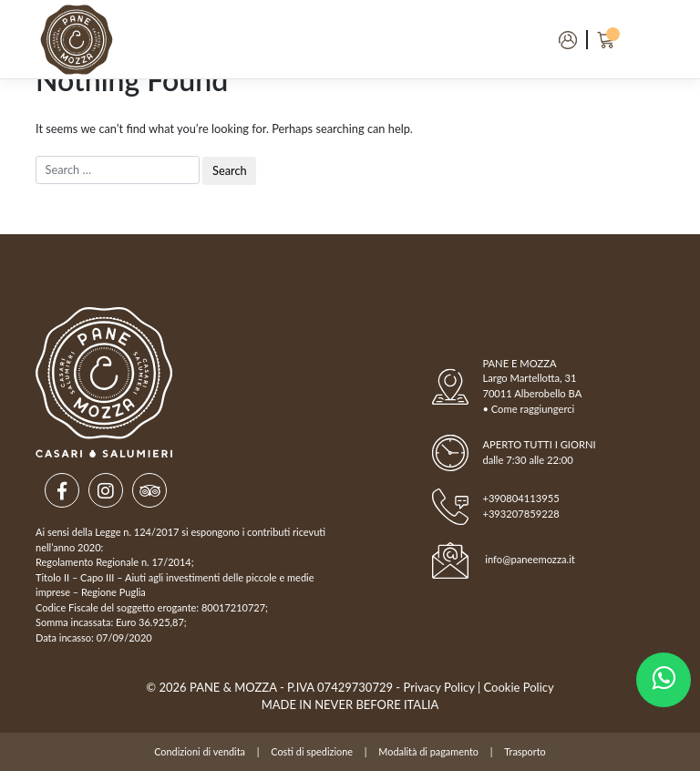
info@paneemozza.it (530, 559)
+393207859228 (520, 514)
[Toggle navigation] (640, 40)
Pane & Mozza (233, 687)
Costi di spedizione (312, 751)
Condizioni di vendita (200, 751)
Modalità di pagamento (428, 751)
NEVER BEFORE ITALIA (376, 704)
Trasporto (525, 751)
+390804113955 (520, 498)
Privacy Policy (439, 687)
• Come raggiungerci (528, 409)
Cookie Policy (519, 687)
